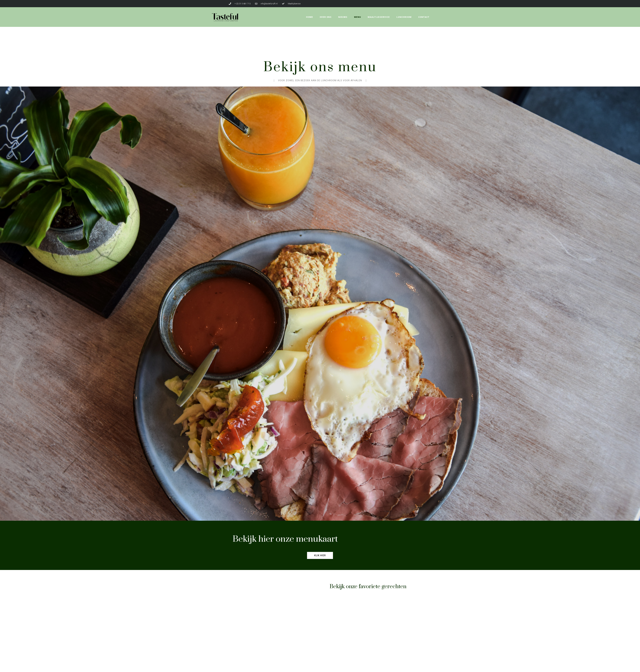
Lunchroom (404, 17)
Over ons (326, 17)
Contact (424, 17)
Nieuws (343, 17)
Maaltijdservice (379, 17)
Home (310, 17)
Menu (358, 17)
